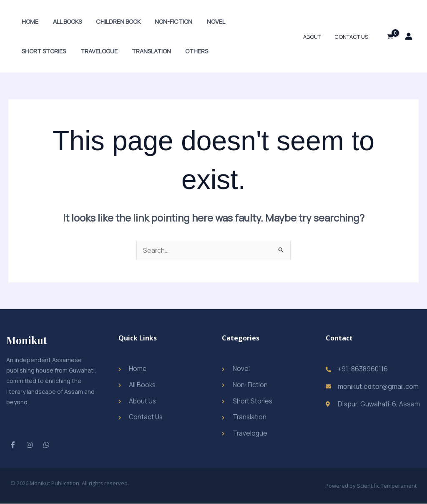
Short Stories (249, 21)
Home (29, 21)
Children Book (112, 21)
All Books (64, 21)
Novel (206, 21)
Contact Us (353, 37)
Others (132, 51)
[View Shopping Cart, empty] (390, 36)
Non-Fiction (166, 21)
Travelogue (39, 51)
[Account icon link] (409, 36)
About (316, 37)
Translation (89, 51)
